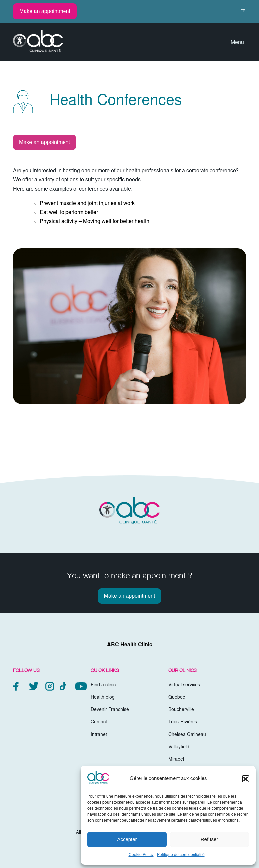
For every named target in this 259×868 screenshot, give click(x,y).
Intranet (99, 735)
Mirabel (176, 760)
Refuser (210, 839)
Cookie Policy (141, 855)
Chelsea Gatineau (187, 735)
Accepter (127, 839)
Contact (99, 722)
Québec (177, 698)
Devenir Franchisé (110, 710)
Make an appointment (45, 11)
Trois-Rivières (183, 722)
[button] (246, 779)
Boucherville (181, 710)
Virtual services (184, 685)
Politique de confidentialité (181, 855)
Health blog (103, 698)
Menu (237, 43)
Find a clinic (103, 685)
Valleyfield (179, 747)
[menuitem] (240, 11)
